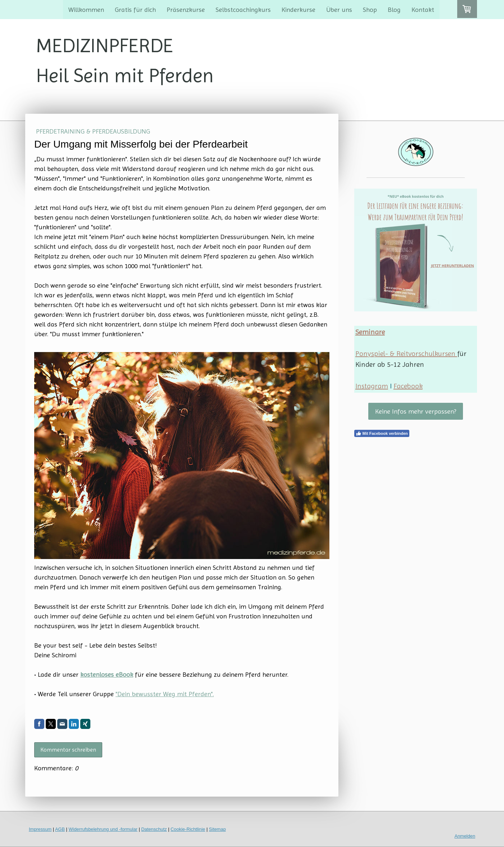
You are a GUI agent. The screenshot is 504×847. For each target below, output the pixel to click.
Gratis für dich (135, 10)
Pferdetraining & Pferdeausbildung (93, 131)
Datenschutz (154, 829)
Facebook (408, 386)
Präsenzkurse (186, 10)
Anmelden (465, 836)
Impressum (40, 829)
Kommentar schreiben (68, 750)
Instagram (372, 386)
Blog (394, 10)
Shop (370, 10)
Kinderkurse (298, 10)
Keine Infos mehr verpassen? (416, 411)
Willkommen (86, 10)
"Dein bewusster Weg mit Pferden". (165, 694)
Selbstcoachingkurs (243, 10)
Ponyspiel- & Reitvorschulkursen (406, 354)
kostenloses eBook (107, 674)
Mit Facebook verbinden (382, 433)
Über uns (339, 10)
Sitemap (217, 829)
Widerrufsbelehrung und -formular (103, 829)
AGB (60, 829)
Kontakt (423, 10)
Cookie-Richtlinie (188, 829)
